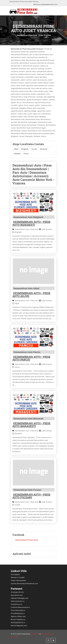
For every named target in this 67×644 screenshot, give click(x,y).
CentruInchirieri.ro (18, 601)
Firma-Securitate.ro (18, 610)
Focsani (34, 149)
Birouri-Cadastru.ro (18, 619)
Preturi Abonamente (18, 580)
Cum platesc (15, 574)
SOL (17, 637)
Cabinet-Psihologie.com (20, 598)
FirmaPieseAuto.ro (18, 613)
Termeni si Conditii (18, 577)
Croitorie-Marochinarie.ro (20, 607)
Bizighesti (25, 149)
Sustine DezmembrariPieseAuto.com (24, 583)
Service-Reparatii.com (19, 625)
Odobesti (17, 153)
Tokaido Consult (47, 634)
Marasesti (44, 149)
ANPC (13, 637)
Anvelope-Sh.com (17, 592)
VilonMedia (35, 634)
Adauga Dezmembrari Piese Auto (46, 5)
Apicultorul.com (17, 595)
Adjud (16, 149)
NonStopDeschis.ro (18, 622)
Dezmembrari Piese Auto (27, 35)
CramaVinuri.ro (16, 604)
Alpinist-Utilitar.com (18, 616)
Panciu (26, 153)
